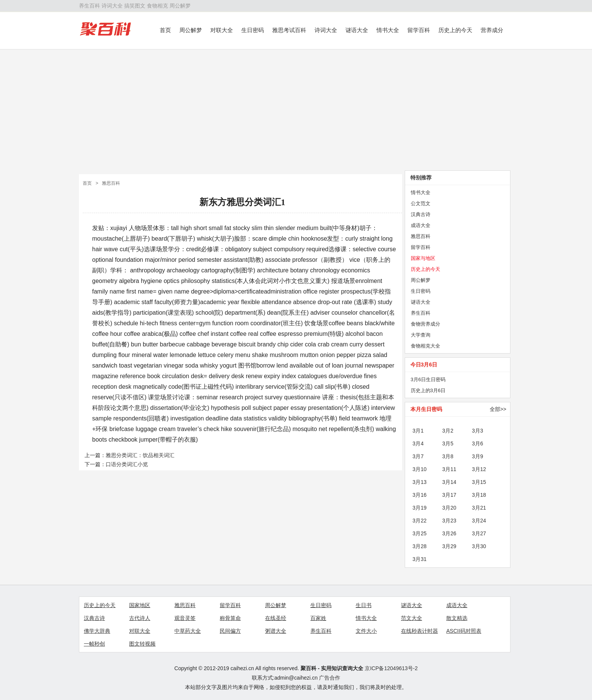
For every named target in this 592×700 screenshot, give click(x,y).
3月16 (420, 495)
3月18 (479, 495)
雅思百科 (111, 183)
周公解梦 (180, 6)
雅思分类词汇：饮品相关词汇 (140, 455)
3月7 (418, 456)
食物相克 (157, 6)
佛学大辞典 (97, 631)
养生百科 (89, 6)
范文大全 (412, 618)
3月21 (479, 508)
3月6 (478, 443)
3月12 (479, 469)
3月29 (449, 546)
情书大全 (388, 30)
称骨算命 (230, 618)
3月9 (478, 456)
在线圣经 (276, 618)
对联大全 (222, 30)
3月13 (420, 482)
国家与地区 (423, 258)
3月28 (420, 546)
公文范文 (421, 203)
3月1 (418, 431)
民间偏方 (230, 631)
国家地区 (140, 605)
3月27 (479, 533)
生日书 (364, 605)
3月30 (479, 546)
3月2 (448, 431)
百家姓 (318, 618)
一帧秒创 (94, 644)
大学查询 (421, 335)
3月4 (418, 443)
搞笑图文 (135, 6)
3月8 (448, 456)
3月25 (420, 533)
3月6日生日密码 (428, 379)
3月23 (449, 521)
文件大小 (366, 631)
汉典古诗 (421, 214)
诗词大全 (112, 6)
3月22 (420, 521)
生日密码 (253, 30)
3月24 (479, 521)
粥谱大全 (276, 631)
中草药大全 (188, 631)
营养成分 (492, 30)
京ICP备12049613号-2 (391, 668)
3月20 (449, 508)
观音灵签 (185, 618)
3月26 (449, 533)
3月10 (420, 469)
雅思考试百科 (289, 30)
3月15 (479, 482)
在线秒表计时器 (419, 631)
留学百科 (419, 30)
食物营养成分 (425, 324)
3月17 (449, 495)
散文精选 (457, 618)
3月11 (449, 469)
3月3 (478, 431)
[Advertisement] (296, 110)
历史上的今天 (455, 30)
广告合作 (330, 678)
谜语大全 (357, 30)
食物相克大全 (425, 346)
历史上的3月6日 (428, 390)
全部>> (498, 409)
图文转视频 (142, 644)
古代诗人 (140, 618)
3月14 (449, 482)
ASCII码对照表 (464, 631)
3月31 (420, 559)
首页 (165, 30)
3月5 (448, 443)
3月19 (420, 508)
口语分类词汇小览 (127, 464)
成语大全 (421, 225)
